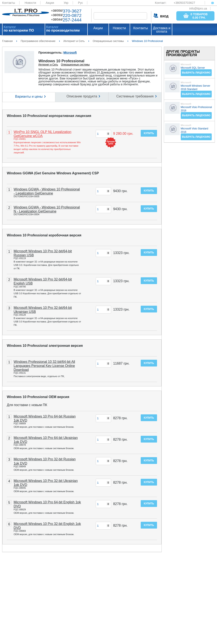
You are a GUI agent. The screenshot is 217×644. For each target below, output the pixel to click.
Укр (66, 3)
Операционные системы (75, 65)
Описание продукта (82, 96)
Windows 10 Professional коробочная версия (44, 235)
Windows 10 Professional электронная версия (45, 346)
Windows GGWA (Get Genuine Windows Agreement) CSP (53, 173)
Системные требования (135, 96)
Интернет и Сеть (48, 65)
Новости (30, 3)
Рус (80, 3)
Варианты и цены (29, 96)
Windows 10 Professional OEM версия (38, 397)
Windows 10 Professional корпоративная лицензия (49, 116)
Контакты (8, 3)
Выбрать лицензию (196, 73)
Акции (50, 3)
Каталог (19, 29)
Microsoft (70, 53)
